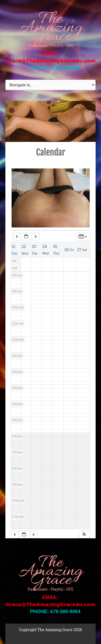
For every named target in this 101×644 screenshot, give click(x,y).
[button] (84, 535)
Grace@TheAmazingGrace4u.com (51, 61)
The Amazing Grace (50, 28)
